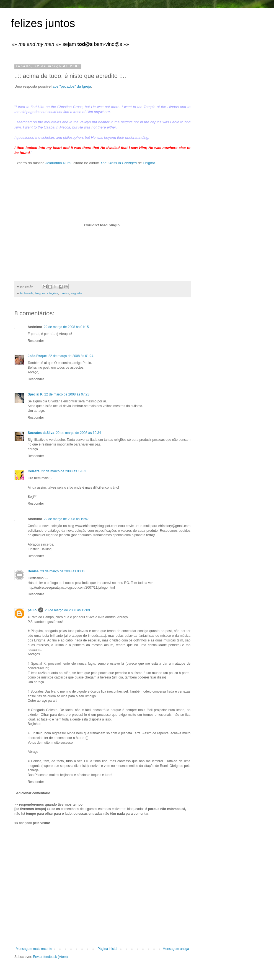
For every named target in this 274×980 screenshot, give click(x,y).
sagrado (76, 293)
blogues (40, 293)
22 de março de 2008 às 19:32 (64, 471)
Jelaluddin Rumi (58, 163)
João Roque (37, 356)
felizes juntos (43, 23)
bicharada (27, 293)
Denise (33, 571)
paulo (32, 610)
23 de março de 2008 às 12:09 (67, 610)
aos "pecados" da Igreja (72, 86)
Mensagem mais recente (34, 949)
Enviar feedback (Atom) (50, 957)
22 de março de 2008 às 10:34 (78, 433)
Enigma (149, 163)
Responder (36, 341)
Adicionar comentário (33, 793)
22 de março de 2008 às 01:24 (71, 356)
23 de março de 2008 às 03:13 (63, 571)
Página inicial (108, 949)
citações (53, 293)
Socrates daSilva (41, 433)
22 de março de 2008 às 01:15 (66, 327)
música (64, 293)
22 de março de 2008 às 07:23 (67, 394)
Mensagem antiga (176, 949)
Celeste (34, 471)
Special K (35, 394)
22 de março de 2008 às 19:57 (66, 519)
